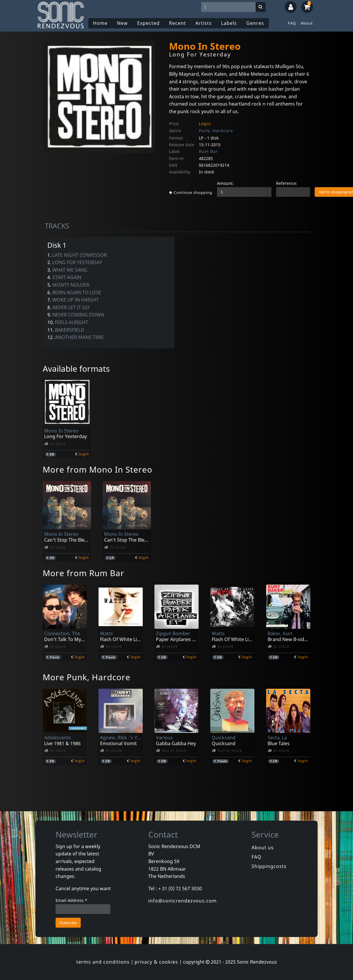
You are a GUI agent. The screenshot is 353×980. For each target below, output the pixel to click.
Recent (178, 23)
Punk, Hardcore (216, 131)
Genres (255, 23)
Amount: (225, 183)
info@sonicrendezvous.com (182, 901)
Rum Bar (208, 151)
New (122, 23)
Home (100, 23)
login (84, 454)
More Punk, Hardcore (87, 677)
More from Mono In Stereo (98, 469)
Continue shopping (191, 192)
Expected (148, 23)
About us (263, 848)
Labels (229, 23)
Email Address (72, 900)
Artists (204, 23)
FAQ (292, 23)
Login (205, 124)
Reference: (287, 183)
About (307, 23)
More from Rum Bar (83, 573)
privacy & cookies (156, 962)
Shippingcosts (269, 866)
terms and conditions (103, 962)
